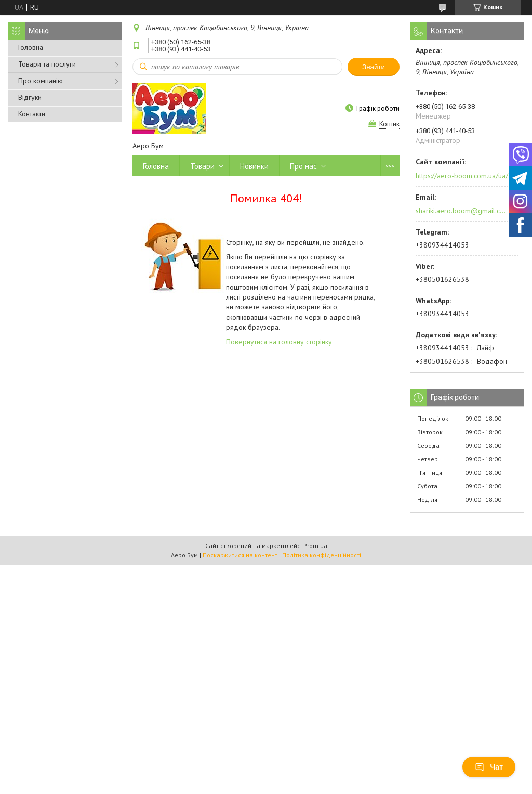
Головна (31, 47)
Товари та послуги (47, 64)
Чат (489, 767)
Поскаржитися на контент (240, 555)
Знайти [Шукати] (374, 67)
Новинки (254, 166)
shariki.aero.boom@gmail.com (461, 211)
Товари (202, 166)
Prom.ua (315, 546)
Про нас (303, 166)
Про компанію (41, 81)
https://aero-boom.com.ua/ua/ (462, 176)
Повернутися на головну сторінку (279, 342)
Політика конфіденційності (322, 555)
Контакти (32, 114)
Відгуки (30, 97)
